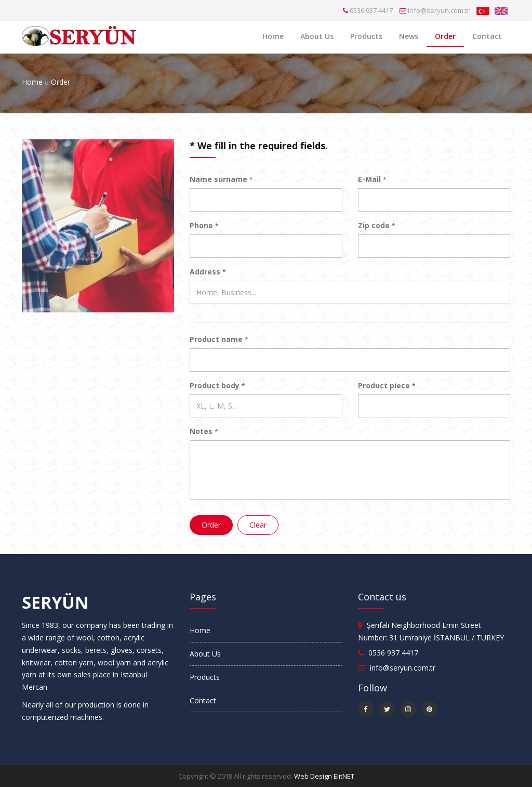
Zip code (376, 225)
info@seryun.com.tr (439, 10)
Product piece (387, 385)
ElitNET (344, 776)
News (409, 36)
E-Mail (372, 179)
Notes (204, 431)
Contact (487, 36)
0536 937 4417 (371, 10)
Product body (217, 385)
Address (208, 272)
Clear (258, 525)
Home (273, 36)
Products (366, 36)
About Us (317, 36)
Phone (204, 225)
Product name (219, 339)
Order (445, 36)
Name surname (221, 179)
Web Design (313, 776)
